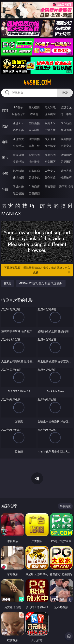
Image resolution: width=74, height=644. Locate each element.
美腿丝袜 (18, 162)
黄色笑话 (50, 177)
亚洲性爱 (18, 139)
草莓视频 (50, 187)
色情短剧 (34, 193)
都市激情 (18, 171)
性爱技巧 (66, 177)
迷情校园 (18, 177)
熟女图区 (50, 162)
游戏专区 (66, 107)
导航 (5, 189)
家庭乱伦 (34, 171)
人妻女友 (50, 171)
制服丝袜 (18, 146)
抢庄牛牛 (66, 114)
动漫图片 (66, 155)
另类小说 (34, 177)
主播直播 (50, 130)
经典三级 (34, 146)
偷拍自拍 (34, 139)
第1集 (7, 283)
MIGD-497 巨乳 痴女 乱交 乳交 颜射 (41, 283)
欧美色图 (50, 155)
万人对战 (50, 107)
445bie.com (37, 83)
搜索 (65, 93)
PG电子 (18, 107)
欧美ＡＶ (50, 123)
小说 (5, 174)
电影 (5, 142)
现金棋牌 (50, 114)
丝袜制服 (34, 130)
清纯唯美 (34, 162)
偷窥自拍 (18, 155)
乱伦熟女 (50, 146)
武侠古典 (66, 171)
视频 (5, 126)
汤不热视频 (66, 187)
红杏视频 (18, 193)
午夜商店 (34, 187)
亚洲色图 (34, 155)
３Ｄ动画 (66, 123)
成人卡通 (50, 139)
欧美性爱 (66, 139)
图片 (5, 158)
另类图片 (66, 162)
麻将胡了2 (18, 114)
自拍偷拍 (34, 123)
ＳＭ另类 (66, 130)
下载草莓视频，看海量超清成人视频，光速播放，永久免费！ (37, 270)
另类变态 (66, 146)
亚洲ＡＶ (18, 123)
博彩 (5, 110)
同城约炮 (18, 187)
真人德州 (34, 107)
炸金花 (34, 114)
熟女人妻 (18, 130)
